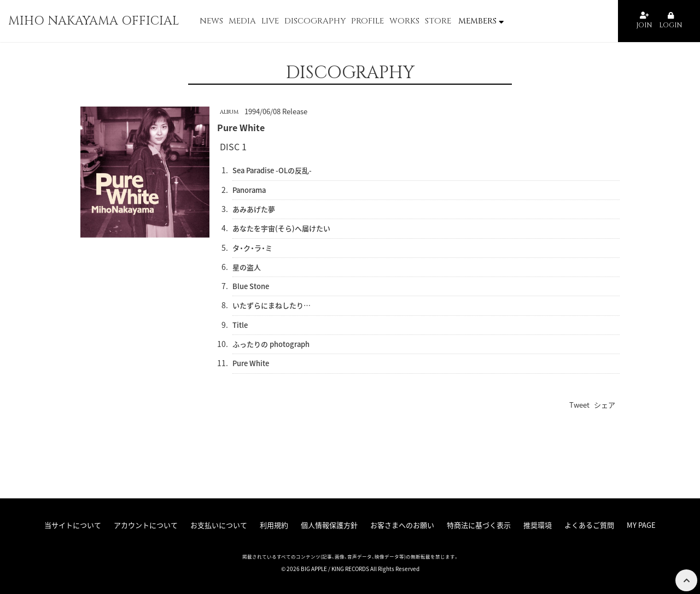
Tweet (579, 405)
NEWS (211, 21)
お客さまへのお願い (402, 525)
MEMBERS (481, 21)
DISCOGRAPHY (315, 21)
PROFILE (367, 21)
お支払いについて (219, 525)
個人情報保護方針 (329, 525)
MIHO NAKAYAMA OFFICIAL (94, 21)
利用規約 (274, 525)
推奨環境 (538, 525)
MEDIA (242, 21)
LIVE (270, 21)
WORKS (404, 21)
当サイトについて (73, 525)
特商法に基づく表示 (479, 525)
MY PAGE (641, 525)
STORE (438, 21)
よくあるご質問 (589, 525)
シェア (605, 405)
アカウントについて (146, 525)
